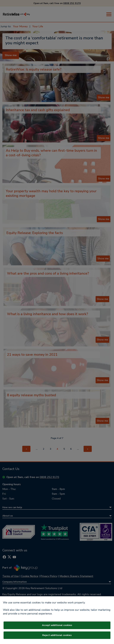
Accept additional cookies (57, 625)
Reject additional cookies (57, 635)
